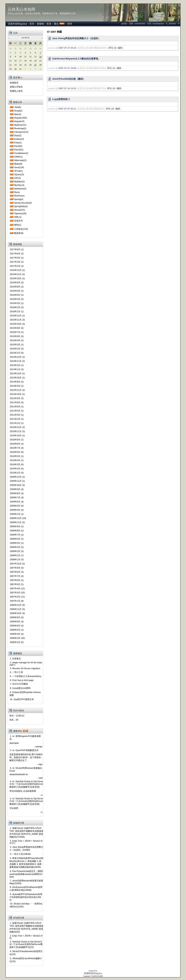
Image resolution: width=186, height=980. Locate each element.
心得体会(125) (21, 229)
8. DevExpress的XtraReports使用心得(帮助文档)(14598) (26, 889)
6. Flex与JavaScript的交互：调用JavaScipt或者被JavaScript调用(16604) (26, 874)
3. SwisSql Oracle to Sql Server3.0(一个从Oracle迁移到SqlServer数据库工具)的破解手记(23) (26, 944)
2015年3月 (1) (17, 345)
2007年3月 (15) (17, 593)
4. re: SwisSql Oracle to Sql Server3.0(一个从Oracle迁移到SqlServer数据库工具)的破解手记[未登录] (26, 784)
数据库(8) (19, 233)
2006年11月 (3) (17, 609)
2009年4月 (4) (17, 510)
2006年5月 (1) (17, 630)
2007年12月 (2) (17, 564)
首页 (32, 24)
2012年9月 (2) (17, 398)
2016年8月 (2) (17, 287)
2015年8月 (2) (17, 328)
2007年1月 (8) (17, 601)
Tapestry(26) (20, 213)
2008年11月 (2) (17, 522)
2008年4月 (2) (17, 547)
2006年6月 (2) (17, 626)
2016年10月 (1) (17, 278)
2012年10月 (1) (17, 394)
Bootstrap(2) (20, 128)
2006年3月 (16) (17, 638)
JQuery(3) (19, 174)
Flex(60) (18, 146)
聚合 (56, 24)
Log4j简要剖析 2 (61, 99)
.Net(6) (18, 107)
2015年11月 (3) (17, 320)
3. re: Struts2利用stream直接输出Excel (26, 769)
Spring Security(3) (23, 203)
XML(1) (18, 217)
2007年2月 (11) (17, 597)
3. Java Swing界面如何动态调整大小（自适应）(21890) (26, 848)
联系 (49, 24)
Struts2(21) (20, 210)
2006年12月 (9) (17, 605)
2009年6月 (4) (17, 502)
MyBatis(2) (19, 182)
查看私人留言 (16, 91)
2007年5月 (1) (17, 584)
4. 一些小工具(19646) (20, 854)
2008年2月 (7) (17, 555)
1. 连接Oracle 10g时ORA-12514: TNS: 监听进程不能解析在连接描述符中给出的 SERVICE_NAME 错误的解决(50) (26, 927)
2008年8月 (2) (17, 531)
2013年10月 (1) (17, 378)
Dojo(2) (18, 135)
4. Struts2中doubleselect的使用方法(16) (26, 953)
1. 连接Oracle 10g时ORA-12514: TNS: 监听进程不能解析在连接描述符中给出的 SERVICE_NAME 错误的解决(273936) (26, 832)
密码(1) (18, 225)
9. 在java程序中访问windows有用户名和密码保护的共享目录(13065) (26, 897)
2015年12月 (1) (17, 316)
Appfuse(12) (20, 125)
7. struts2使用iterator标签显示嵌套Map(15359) (26, 882)
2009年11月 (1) (17, 481)
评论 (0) (111, 68)
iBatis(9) (18, 164)
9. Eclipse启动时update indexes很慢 (25, 694)
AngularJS (19, 121)
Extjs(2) (18, 143)
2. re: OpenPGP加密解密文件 (24, 750)
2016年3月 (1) (17, 303)
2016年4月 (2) (17, 299)
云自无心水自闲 (21, 9)
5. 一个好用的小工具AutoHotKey (26, 676)
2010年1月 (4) (17, 473)
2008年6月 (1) (17, 539)
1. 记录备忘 (15, 659)
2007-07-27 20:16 (67, 48)
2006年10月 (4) (17, 613)
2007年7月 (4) (17, 576)
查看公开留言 (16, 87)
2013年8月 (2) (17, 382)
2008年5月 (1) (17, 543)
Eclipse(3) (19, 139)
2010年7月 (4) (17, 448)
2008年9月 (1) (17, 526)
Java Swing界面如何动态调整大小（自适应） (76, 38)
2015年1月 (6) (17, 353)
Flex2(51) (19, 150)
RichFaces (19, 196)
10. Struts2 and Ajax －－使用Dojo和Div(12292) (26, 905)
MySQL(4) (19, 185)
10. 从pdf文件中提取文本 (22, 699)
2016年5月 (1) (17, 295)
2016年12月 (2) (17, 270)
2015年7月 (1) (17, 332)
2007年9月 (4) (17, 568)
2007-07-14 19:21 (67, 88)
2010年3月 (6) (17, 464)
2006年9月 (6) (17, 617)
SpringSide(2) (21, 206)
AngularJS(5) (21, 118)
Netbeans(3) (20, 189)
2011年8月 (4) (17, 402)
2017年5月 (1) (17, 258)
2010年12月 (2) (17, 427)
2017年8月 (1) (17, 249)
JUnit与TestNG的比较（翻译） (69, 79)
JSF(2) (18, 178)
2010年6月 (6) (17, 452)
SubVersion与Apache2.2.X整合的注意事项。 (76, 59)
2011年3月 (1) (17, 415)
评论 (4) (112, 48)
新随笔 (41, 24)
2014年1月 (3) (17, 369)
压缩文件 (19, 221)
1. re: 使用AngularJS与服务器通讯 (25, 738)
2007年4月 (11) (17, 588)
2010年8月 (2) (17, 444)
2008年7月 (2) (17, 535)
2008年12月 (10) (18, 518)
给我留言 (14, 83)
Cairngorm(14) (21, 132)
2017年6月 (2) (17, 254)
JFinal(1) (19, 171)
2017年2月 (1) (17, 266)
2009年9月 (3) (17, 489)
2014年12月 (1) (17, 357)
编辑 (120, 48)
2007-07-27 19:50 (67, 68)
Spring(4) (19, 199)
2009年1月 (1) (17, 514)
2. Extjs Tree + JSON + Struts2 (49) (26, 937)
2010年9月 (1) (17, 440)
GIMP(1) (18, 157)
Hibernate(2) (20, 160)
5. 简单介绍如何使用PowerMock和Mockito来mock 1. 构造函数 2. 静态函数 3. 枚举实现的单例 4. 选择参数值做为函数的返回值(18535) (26, 863)
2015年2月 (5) (17, 349)
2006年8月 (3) (17, 622)
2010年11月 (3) (17, 431)
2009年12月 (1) (17, 477)
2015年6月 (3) (17, 336)
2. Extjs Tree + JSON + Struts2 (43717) (26, 842)
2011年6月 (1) (17, 407)
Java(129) (19, 167)
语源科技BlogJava (17, 24)
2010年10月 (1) (17, 435)
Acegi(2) (18, 111)
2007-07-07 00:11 (67, 109)
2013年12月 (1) (17, 373)
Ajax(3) (18, 114)
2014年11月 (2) (17, 361)
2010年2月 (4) (17, 469)
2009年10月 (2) (17, 485)
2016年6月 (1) (17, 291)
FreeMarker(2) (21, 153)
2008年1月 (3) (17, 559)
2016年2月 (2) (17, 307)
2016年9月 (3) (17, 283)
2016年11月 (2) (17, 274)
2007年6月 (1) (17, 580)
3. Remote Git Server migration (25, 668)
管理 (69, 24)
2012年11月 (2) (17, 390)
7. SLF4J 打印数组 (19, 684)
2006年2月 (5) (17, 642)
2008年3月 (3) (17, 551)
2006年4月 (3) (17, 634)
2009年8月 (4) (17, 493)
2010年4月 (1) (17, 460)
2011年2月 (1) (17, 419)
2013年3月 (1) (17, 386)
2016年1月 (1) (17, 311)
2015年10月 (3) (17, 324)
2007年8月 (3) (17, 572)
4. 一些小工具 (16, 672)
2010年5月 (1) (17, 456)
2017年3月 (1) (17, 262)
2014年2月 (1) (17, 365)
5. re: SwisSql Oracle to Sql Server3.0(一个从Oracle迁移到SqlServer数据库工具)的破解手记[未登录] (26, 801)
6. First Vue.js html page (22, 680)
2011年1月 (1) (17, 423)
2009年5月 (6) (17, 506)
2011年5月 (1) (17, 411)
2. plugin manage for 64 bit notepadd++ (26, 664)
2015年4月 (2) (17, 340)
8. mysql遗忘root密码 (20, 688)
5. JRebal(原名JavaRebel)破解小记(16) (26, 960)
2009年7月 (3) (17, 497)
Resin (17, 192)
